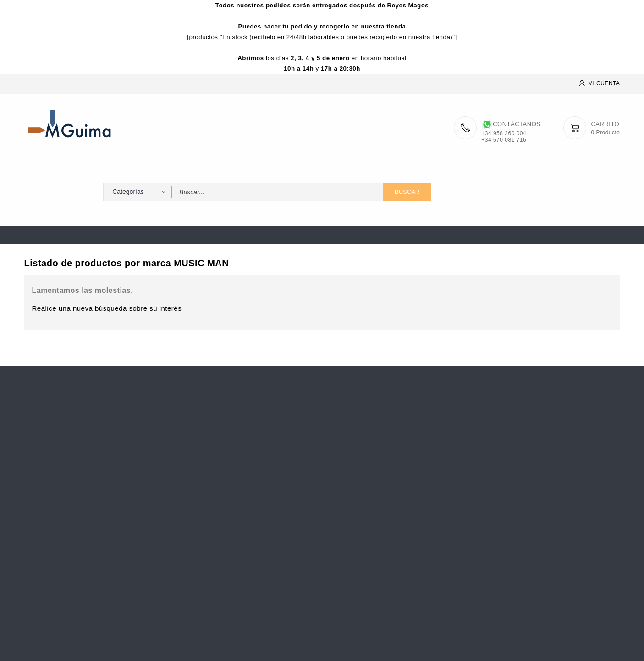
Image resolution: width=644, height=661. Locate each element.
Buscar (407, 192)
